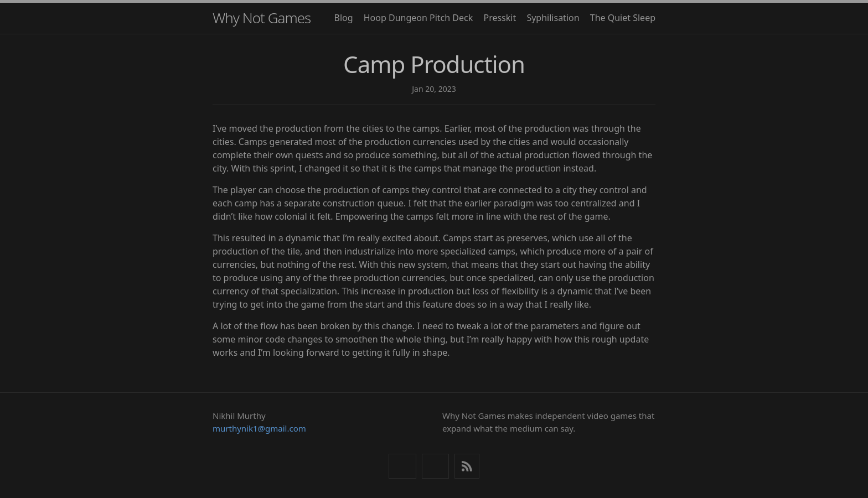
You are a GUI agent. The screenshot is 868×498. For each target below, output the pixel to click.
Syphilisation (553, 18)
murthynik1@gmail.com (259, 428)
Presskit (500, 18)
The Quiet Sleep (623, 18)
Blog (344, 18)
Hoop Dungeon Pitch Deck (418, 18)
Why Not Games (262, 18)
